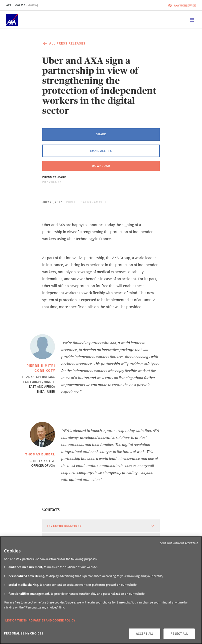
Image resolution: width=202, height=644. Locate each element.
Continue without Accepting (179, 543)
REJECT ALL (179, 634)
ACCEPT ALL (145, 634)
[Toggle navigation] (192, 20)
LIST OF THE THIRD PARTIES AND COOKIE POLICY (40, 620)
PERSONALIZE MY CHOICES (24, 633)
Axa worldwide (185, 5)
